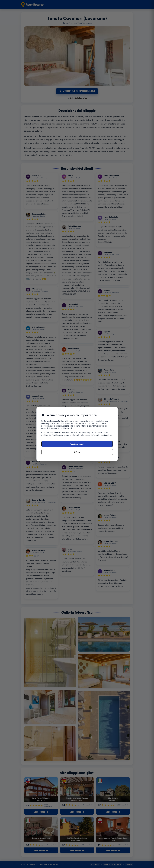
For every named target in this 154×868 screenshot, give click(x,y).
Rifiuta (77, 452)
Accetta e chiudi (77, 444)
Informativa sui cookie (101, 435)
